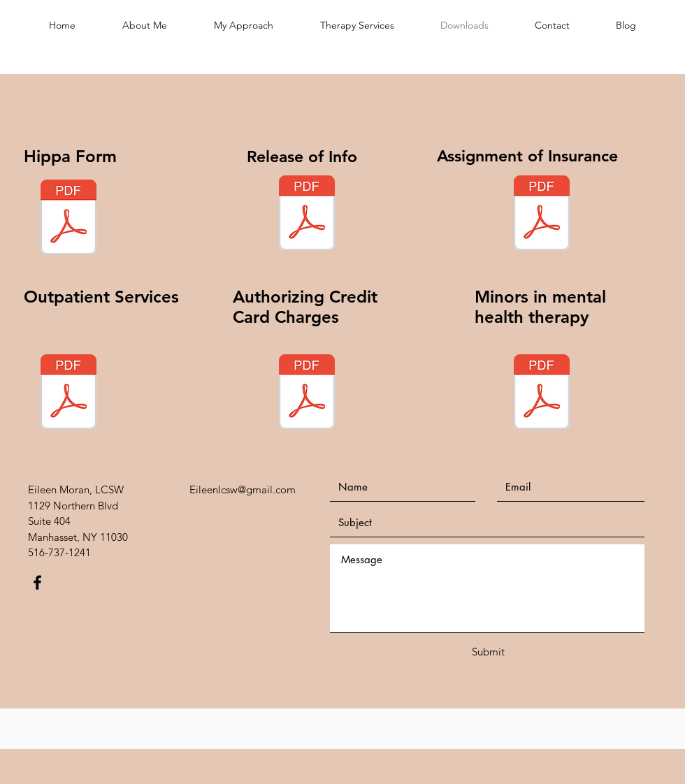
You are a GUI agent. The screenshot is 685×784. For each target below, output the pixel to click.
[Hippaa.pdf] (68, 219)
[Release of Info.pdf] (307, 215)
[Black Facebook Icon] (37, 582)
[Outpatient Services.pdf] (68, 393)
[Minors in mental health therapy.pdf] (542, 393)
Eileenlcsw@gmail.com (243, 489)
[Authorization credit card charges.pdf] (307, 393)
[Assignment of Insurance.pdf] (542, 215)
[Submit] (488, 652)
